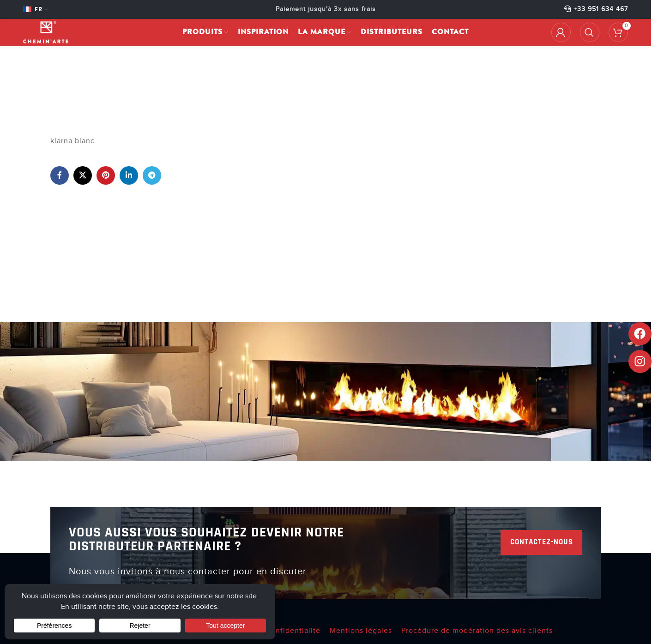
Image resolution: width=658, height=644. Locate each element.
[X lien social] (83, 175)
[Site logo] (51, 35)
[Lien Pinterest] (106, 175)
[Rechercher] (590, 36)
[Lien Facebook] (60, 175)
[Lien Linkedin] (129, 175)
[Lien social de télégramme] (152, 175)
